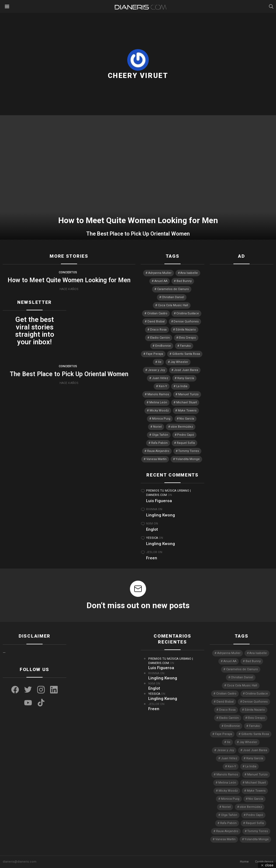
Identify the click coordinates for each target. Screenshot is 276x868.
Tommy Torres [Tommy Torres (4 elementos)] (189, 451)
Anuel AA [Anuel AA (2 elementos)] (161, 281)
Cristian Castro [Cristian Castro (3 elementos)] (157, 313)
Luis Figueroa (159, 501)
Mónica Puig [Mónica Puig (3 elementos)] (161, 419)
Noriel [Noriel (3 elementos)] (157, 427)
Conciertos (68, 272)
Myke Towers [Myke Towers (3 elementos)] (187, 411)
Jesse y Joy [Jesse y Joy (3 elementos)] (156, 370)
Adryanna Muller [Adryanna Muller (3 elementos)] (160, 273)
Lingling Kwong (161, 515)
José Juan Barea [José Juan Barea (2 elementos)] (186, 370)
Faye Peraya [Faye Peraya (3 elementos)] (155, 354)
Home (244, 862)
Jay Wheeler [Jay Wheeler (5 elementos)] (179, 362)
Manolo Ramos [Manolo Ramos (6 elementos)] (158, 394)
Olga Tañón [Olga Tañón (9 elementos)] (160, 435)
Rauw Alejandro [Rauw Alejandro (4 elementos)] (158, 451)
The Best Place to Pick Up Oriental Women (138, 234)
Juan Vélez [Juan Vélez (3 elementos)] (160, 378)
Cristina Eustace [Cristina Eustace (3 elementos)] (188, 313)
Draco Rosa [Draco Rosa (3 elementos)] (158, 330)
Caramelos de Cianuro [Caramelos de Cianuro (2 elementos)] (173, 289)
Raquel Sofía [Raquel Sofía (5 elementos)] (186, 443)
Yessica (152, 538)
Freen (152, 558)
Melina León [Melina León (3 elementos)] (158, 402)
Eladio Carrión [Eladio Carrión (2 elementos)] (160, 338)
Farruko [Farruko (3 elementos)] (185, 346)
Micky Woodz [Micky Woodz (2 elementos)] (159, 411)
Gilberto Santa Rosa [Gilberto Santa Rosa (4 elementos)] (186, 354)
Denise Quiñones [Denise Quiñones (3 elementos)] (186, 321)
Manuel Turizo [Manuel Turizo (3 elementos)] (188, 394)
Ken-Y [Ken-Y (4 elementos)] (163, 386)
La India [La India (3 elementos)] (182, 386)
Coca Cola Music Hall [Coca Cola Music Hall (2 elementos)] (173, 305)
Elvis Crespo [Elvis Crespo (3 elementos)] (187, 338)
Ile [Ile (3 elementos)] (160, 362)
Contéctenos (264, 862)
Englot (152, 529)
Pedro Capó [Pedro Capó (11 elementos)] (186, 435)
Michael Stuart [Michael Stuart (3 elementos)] (187, 402)
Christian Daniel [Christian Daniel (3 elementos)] (173, 297)
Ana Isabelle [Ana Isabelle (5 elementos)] (189, 273)
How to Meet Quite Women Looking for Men (69, 280)
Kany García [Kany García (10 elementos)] (186, 378)
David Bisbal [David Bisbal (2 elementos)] (156, 321)
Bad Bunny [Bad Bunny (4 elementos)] (184, 281)
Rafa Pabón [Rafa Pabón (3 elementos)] (159, 443)
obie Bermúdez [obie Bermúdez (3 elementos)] (182, 427)
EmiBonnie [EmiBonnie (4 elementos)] (163, 346)
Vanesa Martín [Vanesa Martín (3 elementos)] (156, 459)
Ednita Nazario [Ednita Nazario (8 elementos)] (186, 330)
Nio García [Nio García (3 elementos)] (187, 419)
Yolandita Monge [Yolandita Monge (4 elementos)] (188, 459)
